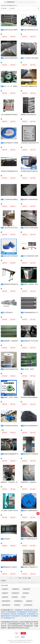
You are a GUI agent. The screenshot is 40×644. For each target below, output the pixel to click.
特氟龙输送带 (26, 589)
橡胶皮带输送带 (6, 601)
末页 (29, 578)
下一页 (25, 578)
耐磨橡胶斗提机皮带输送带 (28, 115)
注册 (23, 633)
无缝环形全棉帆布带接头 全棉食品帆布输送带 (17, 58)
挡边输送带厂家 (18, 616)
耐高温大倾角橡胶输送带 (31, 426)
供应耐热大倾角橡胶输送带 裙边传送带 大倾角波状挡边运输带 (18, 171)
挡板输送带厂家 (30, 610)
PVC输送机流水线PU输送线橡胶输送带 (15, 426)
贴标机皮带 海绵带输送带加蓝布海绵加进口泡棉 (17, 256)
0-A (2, 582)
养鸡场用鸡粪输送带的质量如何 (13, 369)
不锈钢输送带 (15, 589)
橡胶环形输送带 (6, 605)
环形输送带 (17, 605)
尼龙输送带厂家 (7, 614)
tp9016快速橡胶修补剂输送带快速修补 (12, 115)
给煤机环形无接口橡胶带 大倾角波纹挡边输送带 (17, 30)
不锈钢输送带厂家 (20, 610)
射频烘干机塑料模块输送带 (31, 199)
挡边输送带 (7, 539)
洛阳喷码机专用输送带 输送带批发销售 (15, 284)
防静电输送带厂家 (13, 612)
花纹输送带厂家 (28, 616)
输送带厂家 (16, 614)
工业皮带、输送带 (29, 369)
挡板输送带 (5, 593)
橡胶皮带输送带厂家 (7, 616)
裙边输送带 (5, 597)
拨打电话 (13, 37)
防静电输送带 (15, 593)
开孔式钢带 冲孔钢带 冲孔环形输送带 (11, 511)
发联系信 (5, 37)
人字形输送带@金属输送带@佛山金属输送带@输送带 (19, 199)
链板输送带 (29, 601)
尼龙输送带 (15, 597)
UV (31, 582)
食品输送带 (5, 589)
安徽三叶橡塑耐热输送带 (31, 511)
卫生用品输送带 (8, 313)
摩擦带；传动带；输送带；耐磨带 (13, 397)
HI (13, 582)
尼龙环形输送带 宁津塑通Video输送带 (14, 143)
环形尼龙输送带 (28, 605)
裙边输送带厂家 (33, 614)
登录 (17, 633)
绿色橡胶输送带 (18, 601)
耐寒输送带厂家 (10, 618)
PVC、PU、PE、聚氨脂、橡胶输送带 (14, 86)
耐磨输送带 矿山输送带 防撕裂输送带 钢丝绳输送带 (18, 567)
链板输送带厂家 (24, 614)
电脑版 (23, 637)
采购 (38, 513)
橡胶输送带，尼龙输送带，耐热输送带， (12, 482)
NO (21, 582)
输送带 (24, 597)
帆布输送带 (26, 593)
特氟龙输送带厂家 (24, 612)
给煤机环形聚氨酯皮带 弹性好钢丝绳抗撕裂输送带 (18, 454)
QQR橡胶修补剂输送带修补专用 (30, 143)
